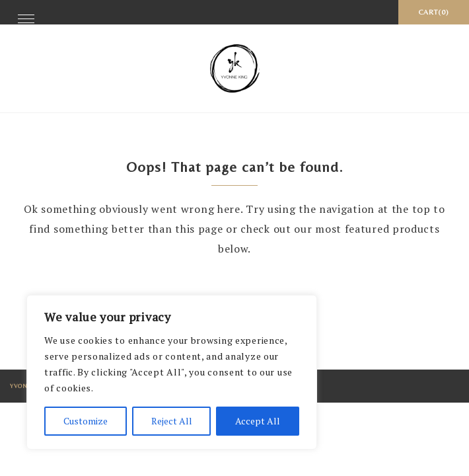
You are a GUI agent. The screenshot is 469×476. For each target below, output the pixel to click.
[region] (172, 372)
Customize (86, 421)
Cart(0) (434, 12)
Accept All (258, 421)
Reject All (172, 421)
